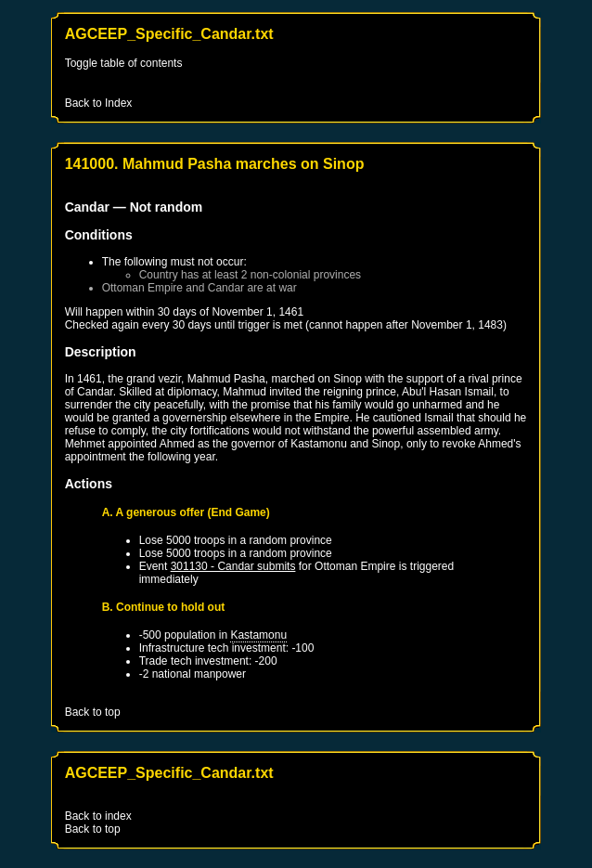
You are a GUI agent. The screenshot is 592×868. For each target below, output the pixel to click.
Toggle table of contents (124, 63)
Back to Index (99, 103)
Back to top (93, 712)
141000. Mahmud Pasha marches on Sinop (215, 164)
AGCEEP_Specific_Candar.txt (169, 34)
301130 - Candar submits (233, 566)
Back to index (98, 816)
